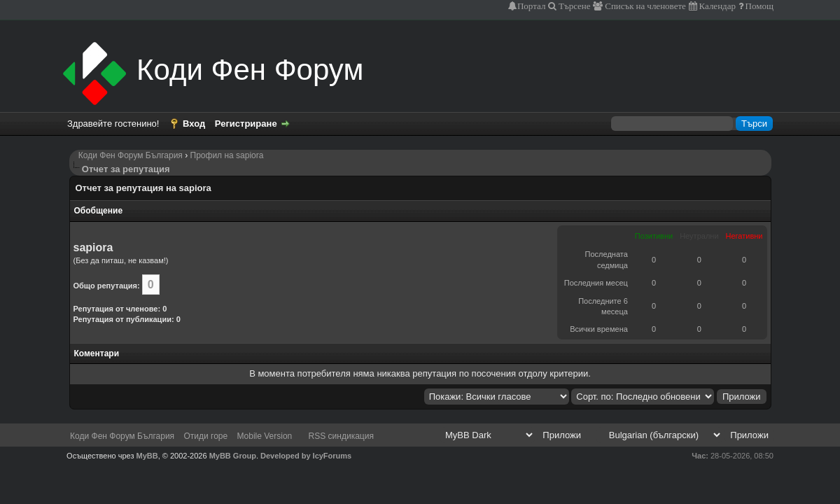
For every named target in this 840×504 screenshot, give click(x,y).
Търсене (574, 6)
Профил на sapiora (227, 155)
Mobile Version (265, 436)
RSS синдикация (341, 436)
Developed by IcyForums (306, 456)
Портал (531, 6)
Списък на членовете (644, 6)
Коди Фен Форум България (131, 155)
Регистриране (246, 124)
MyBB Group (233, 456)
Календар (716, 6)
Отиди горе (205, 436)
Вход (194, 124)
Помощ (758, 6)
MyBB (147, 456)
